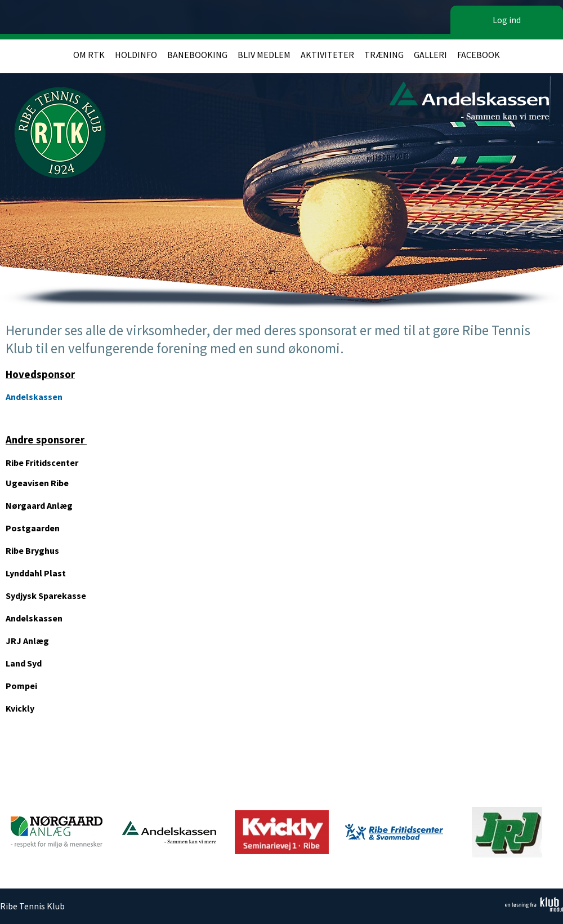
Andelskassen (34, 397)
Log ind (507, 20)
